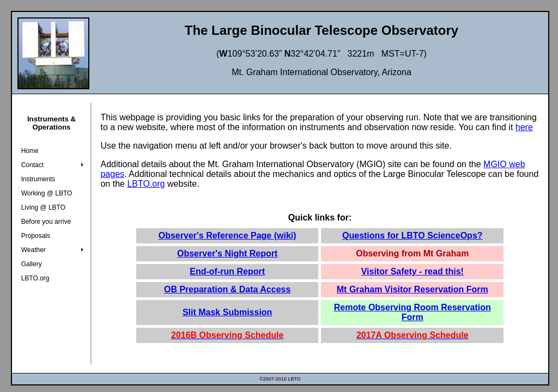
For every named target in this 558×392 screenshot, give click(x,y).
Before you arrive (46, 222)
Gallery (32, 264)
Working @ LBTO (47, 193)
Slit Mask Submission (227, 312)
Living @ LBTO (43, 207)
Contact (32, 165)
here (524, 127)
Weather (34, 250)
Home (30, 151)
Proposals (36, 236)
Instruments (38, 179)
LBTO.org (35, 278)
